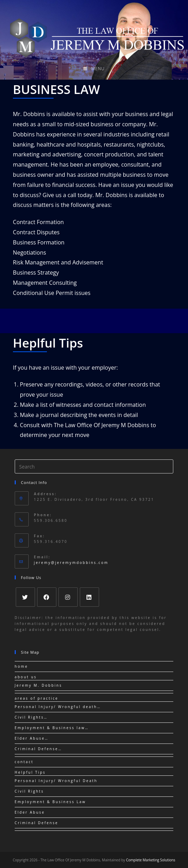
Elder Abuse (30, 812)
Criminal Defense (37, 823)
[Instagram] (68, 597)
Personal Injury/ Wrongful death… (58, 707)
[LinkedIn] (89, 597)
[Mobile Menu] (94, 69)
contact (24, 762)
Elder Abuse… (32, 738)
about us (26, 677)
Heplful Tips (48, 343)
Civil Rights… (31, 717)
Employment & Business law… (52, 728)
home (21, 666)
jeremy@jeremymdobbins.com (71, 563)
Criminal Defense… (38, 749)
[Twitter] (25, 597)
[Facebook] (47, 597)
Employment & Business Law (50, 802)
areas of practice (37, 698)
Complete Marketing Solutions (151, 860)
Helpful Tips (30, 772)
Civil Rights (29, 791)
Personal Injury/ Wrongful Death (56, 781)
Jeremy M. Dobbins (39, 685)
